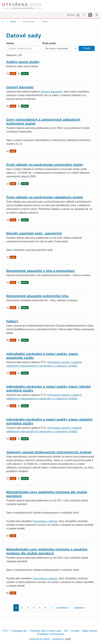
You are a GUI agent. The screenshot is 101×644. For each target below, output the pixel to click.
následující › (63, 608)
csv (13, 73)
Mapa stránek (90, 631)
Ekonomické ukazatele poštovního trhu (37, 296)
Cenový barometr (20, 87)
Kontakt (75, 631)
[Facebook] (85, 15)
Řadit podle (49, 43)
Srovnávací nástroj (45, 521)
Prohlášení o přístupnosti (50, 634)
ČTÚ (5, 631)
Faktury (12, 321)
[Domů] (3, 21)
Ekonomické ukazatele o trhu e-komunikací (41, 271)
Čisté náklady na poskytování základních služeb (45, 197)
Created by (58, 639)
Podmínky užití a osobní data (45, 631)
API (66, 631)
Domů (13, 22)
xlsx (25, 73)
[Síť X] (90, 15)
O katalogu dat (19, 631)
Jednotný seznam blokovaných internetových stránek (49, 452)
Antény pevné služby (23, 62)
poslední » (80, 608)
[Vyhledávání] (97, 15)
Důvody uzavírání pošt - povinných (34, 233)
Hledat (10, 43)
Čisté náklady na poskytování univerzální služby (45, 165)
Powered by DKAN (39, 639)
